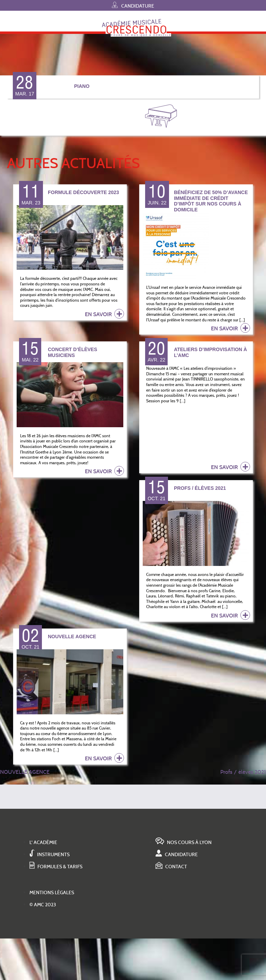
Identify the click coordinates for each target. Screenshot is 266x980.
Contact (171, 867)
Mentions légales (52, 893)
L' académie (43, 842)
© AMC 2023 (43, 905)
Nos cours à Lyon (184, 842)
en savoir (104, 314)
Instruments (50, 855)
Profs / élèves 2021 (243, 772)
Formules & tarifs (56, 867)
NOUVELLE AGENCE (25, 772)
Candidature (133, 5)
